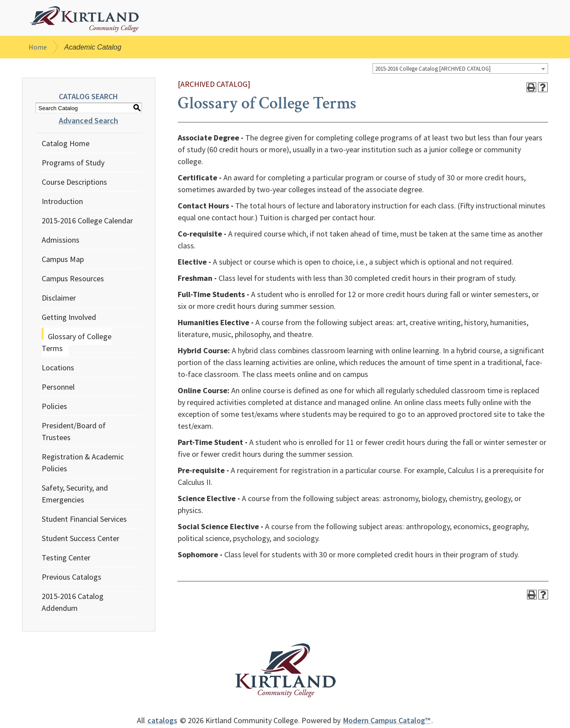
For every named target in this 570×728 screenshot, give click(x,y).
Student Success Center (81, 540)
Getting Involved (69, 319)
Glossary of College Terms (77, 344)
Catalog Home (66, 145)
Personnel (58, 389)
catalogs (162, 722)
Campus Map (63, 261)
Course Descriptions (74, 184)
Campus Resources (73, 280)
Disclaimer (59, 299)
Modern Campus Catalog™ (387, 722)
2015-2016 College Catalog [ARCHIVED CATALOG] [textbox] (433, 70)
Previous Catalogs (72, 579)
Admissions (61, 242)
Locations (58, 369)
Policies (54, 408)
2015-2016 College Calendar (87, 222)
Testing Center (66, 559)
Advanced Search (88, 122)
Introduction (62, 203)
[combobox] (460, 70)
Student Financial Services (84, 521)
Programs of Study (73, 164)
